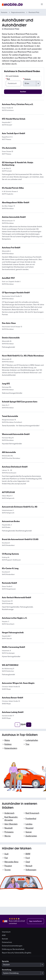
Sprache (5, 961)
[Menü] (42, 4)
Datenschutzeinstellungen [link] (12, 946)
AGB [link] (4, 935)
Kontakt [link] (5, 939)
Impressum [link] (6, 932)
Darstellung (7, 970)
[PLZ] (13, 83)
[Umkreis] (32, 83)
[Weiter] (29, 725)
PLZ (8, 79)
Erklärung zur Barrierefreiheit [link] (13, 949)
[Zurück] (17, 725)
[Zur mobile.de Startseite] (12, 5)
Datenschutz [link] (7, 942)
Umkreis (27, 79)
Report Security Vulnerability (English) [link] (17, 953)
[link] (14, 217)
